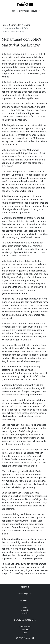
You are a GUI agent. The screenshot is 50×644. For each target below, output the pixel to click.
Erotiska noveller (25, 627)
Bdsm (25, 633)
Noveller (35, 11)
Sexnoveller (23, 11)
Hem (13, 11)
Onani (27, 25)
